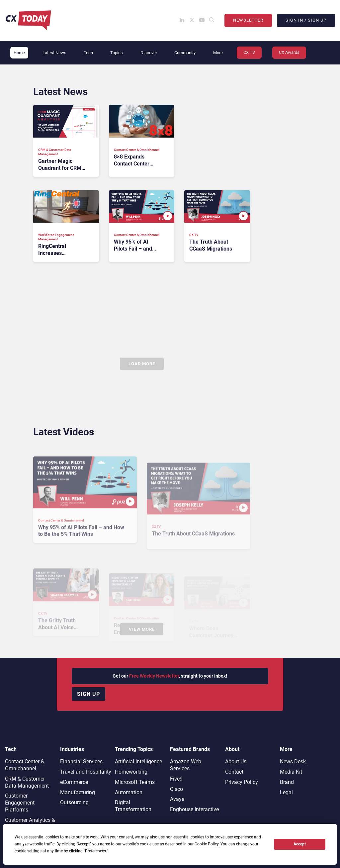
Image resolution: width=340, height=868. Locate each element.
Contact (234, 772)
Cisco (176, 789)
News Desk (293, 761)
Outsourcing (74, 802)
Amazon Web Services (186, 765)
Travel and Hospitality (86, 772)
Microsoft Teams (135, 782)
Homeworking (131, 772)
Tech (88, 53)
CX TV (249, 52)
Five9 (176, 779)
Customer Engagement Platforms (20, 803)
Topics (117, 53)
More (218, 53)
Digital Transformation (133, 806)
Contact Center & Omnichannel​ (25, 765)
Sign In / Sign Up (306, 20)
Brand (287, 782)
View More (142, 629)
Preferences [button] (95, 851)
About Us (236, 761)
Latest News (54, 53)
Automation (129, 792)
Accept (300, 844)
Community (185, 53)
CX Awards (289, 52)
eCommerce (74, 782)
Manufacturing (78, 792)
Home (19, 53)
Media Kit (291, 772)
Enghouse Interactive (194, 809)
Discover (149, 53)
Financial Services (81, 761)
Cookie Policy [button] (207, 844)
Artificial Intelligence (138, 761)
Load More (142, 364)
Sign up (88, 694)
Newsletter (248, 20)
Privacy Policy (242, 782)
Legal (286, 792)
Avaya (177, 799)
